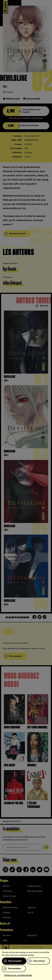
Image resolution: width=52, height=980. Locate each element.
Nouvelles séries (10, 908)
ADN (5, 941)
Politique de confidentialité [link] (18, 975)
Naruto (6, 886)
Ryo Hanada (8, 92)
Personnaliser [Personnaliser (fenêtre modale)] (15, 969)
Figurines (32, 908)
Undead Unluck (34, 886)
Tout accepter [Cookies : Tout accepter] (15, 961)
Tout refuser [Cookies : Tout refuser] (39, 961)
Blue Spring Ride (35, 891)
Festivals (7, 918)
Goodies (6, 913)
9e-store (7, 936)
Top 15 (30, 913)
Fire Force (7, 891)
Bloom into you (10, 896)
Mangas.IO (32, 936)
